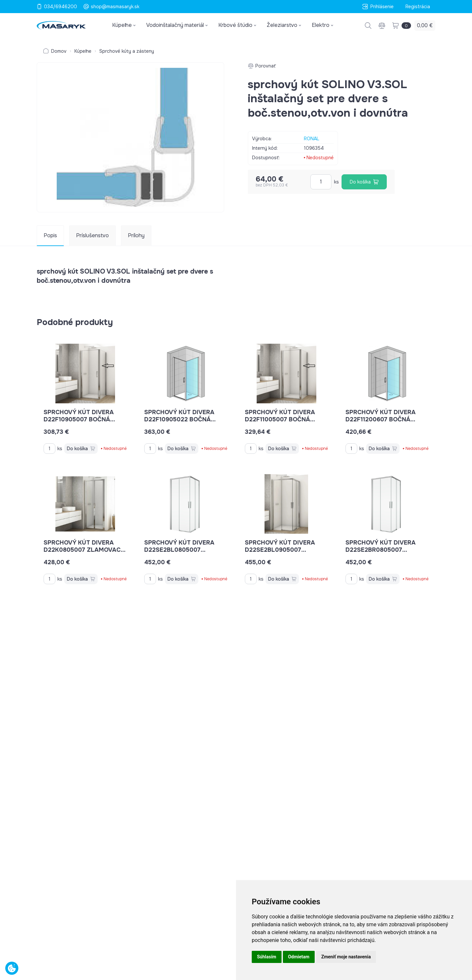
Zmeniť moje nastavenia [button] (346, 957)
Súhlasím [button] (267, 957)
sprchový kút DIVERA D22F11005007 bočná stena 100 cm (280, 419)
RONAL (312, 139)
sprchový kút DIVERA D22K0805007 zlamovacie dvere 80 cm (85, 550)
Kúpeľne (83, 51)
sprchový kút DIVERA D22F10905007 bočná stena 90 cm (79, 419)
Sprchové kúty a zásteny (127, 51)
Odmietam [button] (299, 957)
